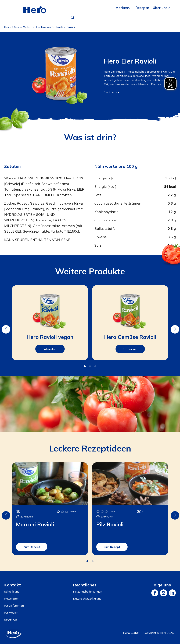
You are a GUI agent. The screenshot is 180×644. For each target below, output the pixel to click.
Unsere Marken (23, 27)
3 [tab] (95, 366)
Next (174, 327)
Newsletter (11, 598)
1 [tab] (85, 366)
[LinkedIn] (172, 593)
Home (8, 27)
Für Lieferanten (14, 605)
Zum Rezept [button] (32, 547)
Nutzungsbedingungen (88, 591)
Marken (122, 8)
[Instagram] (164, 593)
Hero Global (131, 633)
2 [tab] (90, 366)
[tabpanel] (50, 323)
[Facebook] (155, 593)
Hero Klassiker (43, 27)
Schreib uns (12, 591)
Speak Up (11, 619)
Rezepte (142, 8)
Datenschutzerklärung (87, 598)
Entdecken (50, 349)
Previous (5, 327)
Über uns (160, 8)
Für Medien (11, 612)
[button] (73, 17)
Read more (111, 92)
